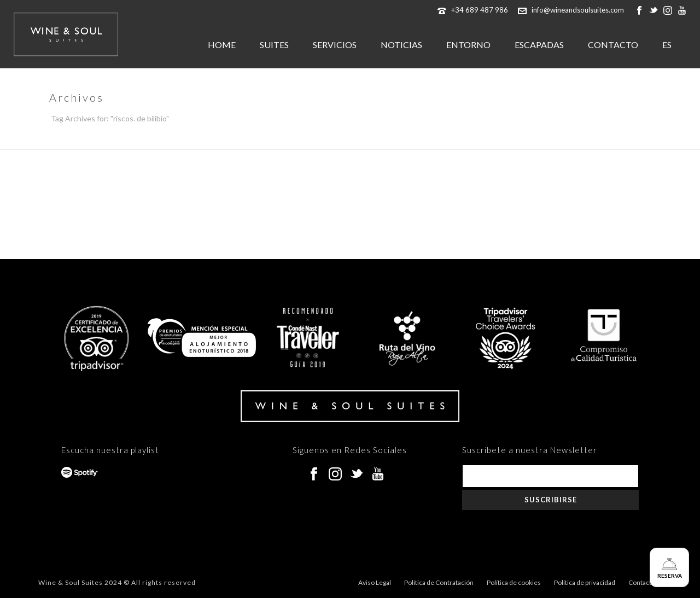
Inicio (629, 139)
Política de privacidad (585, 582)
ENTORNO (468, 45)
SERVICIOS (335, 45)
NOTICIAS (401, 45)
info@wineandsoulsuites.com (578, 10)
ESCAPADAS (539, 45)
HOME (222, 45)
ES (667, 45)
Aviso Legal (375, 582)
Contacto (642, 582)
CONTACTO (613, 45)
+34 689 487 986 (480, 10)
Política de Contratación (439, 582)
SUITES (274, 45)
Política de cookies (514, 582)
